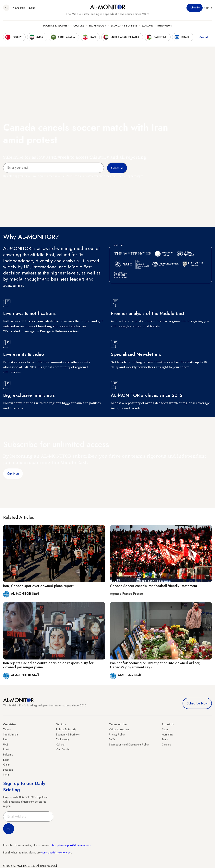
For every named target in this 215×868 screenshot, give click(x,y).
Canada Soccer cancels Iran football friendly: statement (154, 586)
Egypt (6, 760)
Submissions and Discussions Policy (129, 745)
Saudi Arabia (11, 734)
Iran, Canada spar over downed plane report (38, 586)
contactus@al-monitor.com (56, 852)
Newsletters (19, 8)
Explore (147, 26)
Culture (79, 26)
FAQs (112, 739)
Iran (5, 739)
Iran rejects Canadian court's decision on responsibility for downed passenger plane (48, 665)
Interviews (165, 26)
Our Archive (63, 749)
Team (165, 739)
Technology (97, 26)
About (165, 729)
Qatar (6, 765)
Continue (13, 474)
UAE (6, 745)
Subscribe (195, 8)
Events (32, 8)
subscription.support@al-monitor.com (70, 845)
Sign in (208, 8)
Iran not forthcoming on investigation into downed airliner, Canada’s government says (155, 665)
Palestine (8, 755)
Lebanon (8, 770)
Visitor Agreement (119, 729)
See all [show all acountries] (204, 37)
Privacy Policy (117, 734)
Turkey (7, 729)
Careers (166, 745)
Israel (6, 749)
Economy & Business (124, 26)
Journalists (167, 734)
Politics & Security (56, 26)
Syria (6, 775)
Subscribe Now (197, 703)
